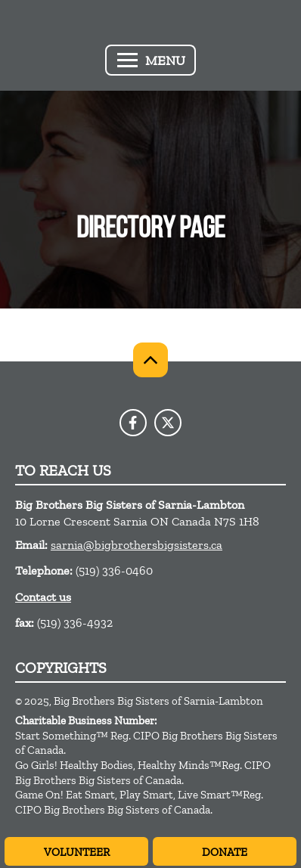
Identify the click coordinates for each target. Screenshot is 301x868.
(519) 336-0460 (114, 570)
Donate (225, 852)
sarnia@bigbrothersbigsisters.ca (137, 545)
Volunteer (77, 852)
